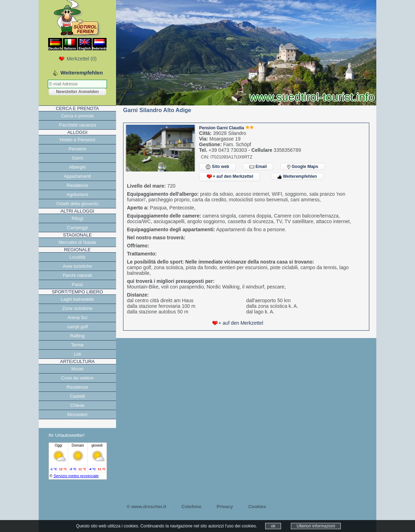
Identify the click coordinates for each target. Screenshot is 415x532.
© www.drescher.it (146, 507)
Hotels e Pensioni (77, 140)
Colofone (191, 507)
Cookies (257, 507)
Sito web (218, 167)
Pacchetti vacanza (77, 125)
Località (78, 257)
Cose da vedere (77, 378)
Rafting (77, 336)
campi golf (77, 327)
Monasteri (77, 414)
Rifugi (77, 218)
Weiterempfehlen (297, 176)
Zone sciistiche (77, 308)
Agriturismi (77, 194)
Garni (77, 158)
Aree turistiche (77, 266)
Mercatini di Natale (77, 242)
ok (273, 526)
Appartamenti (77, 176)
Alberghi (77, 167)
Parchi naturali (77, 275)
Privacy (225, 507)
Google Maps (303, 167)
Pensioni (77, 149)
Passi (77, 284)
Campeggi (77, 228)
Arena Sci (77, 317)
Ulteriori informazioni (316, 526)
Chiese (77, 405)
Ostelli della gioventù (77, 204)
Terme (77, 345)
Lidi (77, 354)
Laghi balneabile (78, 299)
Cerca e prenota (77, 116)
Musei (78, 369)
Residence (77, 185)
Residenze (77, 387)
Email (258, 167)
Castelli (78, 396)
